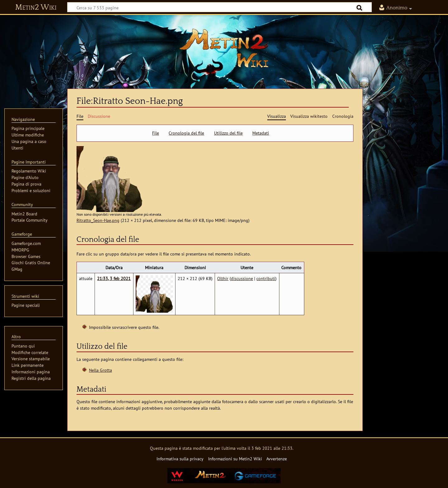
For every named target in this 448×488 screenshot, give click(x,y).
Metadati (261, 133)
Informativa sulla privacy (180, 459)
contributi (266, 278)
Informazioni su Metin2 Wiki (235, 459)
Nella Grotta (100, 370)
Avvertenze (277, 459)
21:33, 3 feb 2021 (114, 278)
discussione (242, 278)
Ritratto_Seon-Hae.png (98, 220)
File (156, 133)
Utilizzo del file (228, 133)
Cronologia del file (186, 133)
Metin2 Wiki (36, 7)
